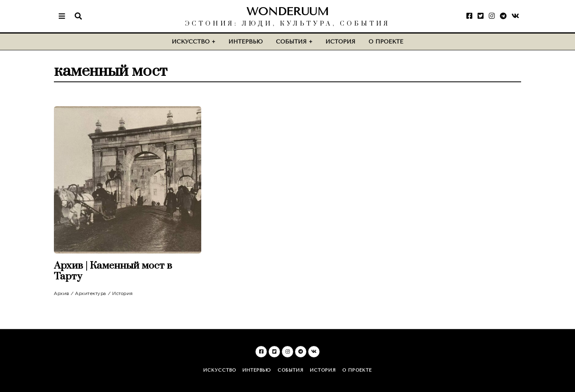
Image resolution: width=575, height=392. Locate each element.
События (291, 42)
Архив (61, 293)
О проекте (386, 42)
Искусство (191, 42)
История (340, 42)
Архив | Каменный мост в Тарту (113, 271)
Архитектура (91, 293)
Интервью (246, 42)
